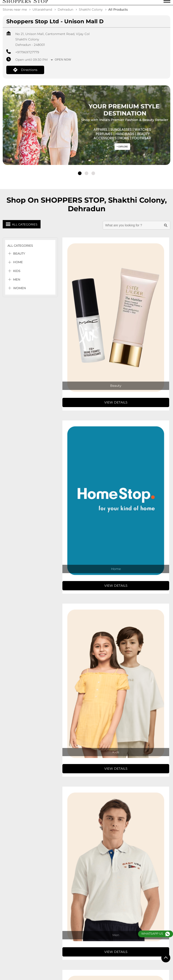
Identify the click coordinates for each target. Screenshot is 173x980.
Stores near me (15, 13)
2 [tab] (86, 176)
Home (18, 265)
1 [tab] (80, 176)
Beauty (19, 257)
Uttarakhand (42, 13)
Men (17, 283)
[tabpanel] (86, 135)
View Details (116, 406)
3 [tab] (93, 176)
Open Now (63, 63)
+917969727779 (27, 55)
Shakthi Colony (91, 13)
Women (19, 291)
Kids (17, 274)
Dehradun (65, 13)
